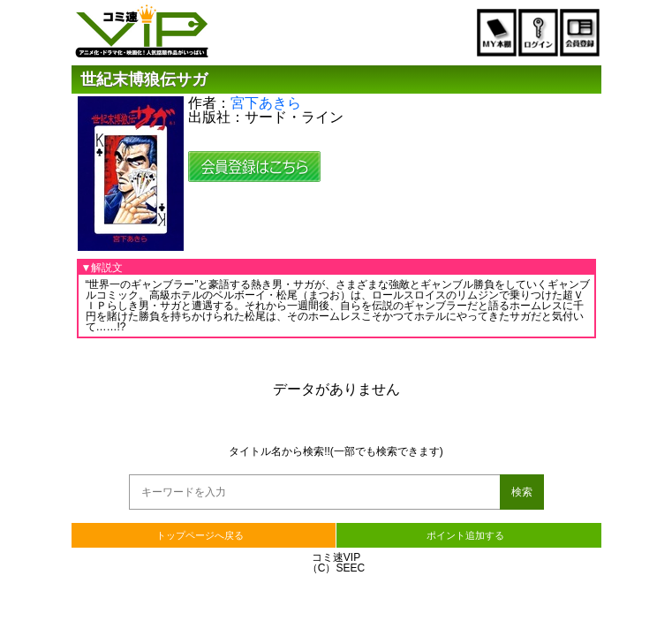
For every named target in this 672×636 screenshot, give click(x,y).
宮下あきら (266, 103)
